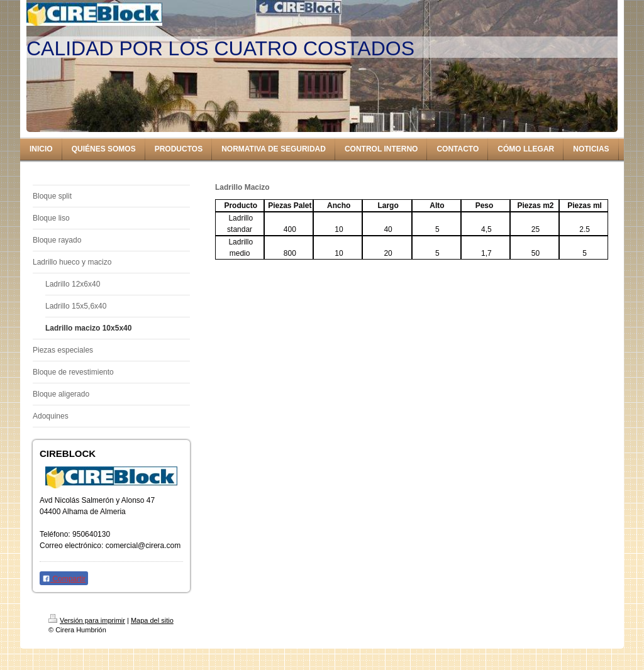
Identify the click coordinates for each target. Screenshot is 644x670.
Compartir (64, 579)
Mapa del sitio (152, 620)
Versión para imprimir (87, 620)
